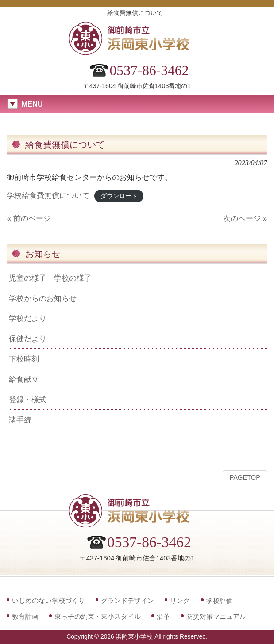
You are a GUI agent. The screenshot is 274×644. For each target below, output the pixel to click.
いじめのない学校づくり (48, 600)
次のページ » (245, 218)
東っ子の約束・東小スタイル (98, 616)
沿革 (163, 616)
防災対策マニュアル (216, 616)
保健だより (28, 339)
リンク (180, 600)
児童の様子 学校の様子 (50, 278)
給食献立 (24, 379)
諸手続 (20, 420)
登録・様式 (28, 400)
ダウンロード (119, 196)
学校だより (28, 318)
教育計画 (25, 616)
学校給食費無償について (48, 195)
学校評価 (220, 600)
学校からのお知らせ (43, 298)
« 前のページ (29, 218)
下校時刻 (24, 359)
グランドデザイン (127, 600)
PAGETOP (245, 477)
